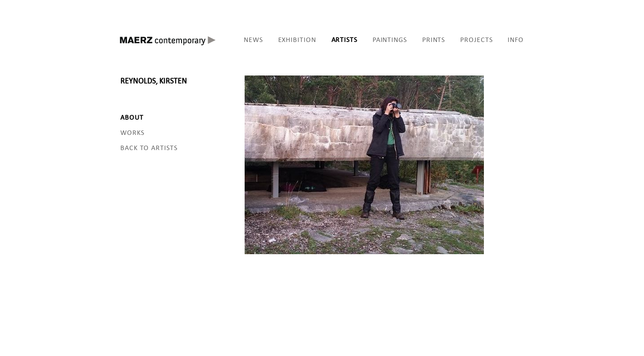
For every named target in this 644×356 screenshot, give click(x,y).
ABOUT (132, 117)
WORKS (132, 132)
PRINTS (434, 40)
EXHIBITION (297, 40)
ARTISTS (344, 40)
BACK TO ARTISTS (149, 148)
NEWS (253, 40)
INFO (516, 40)
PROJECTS (476, 40)
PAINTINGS (390, 40)
